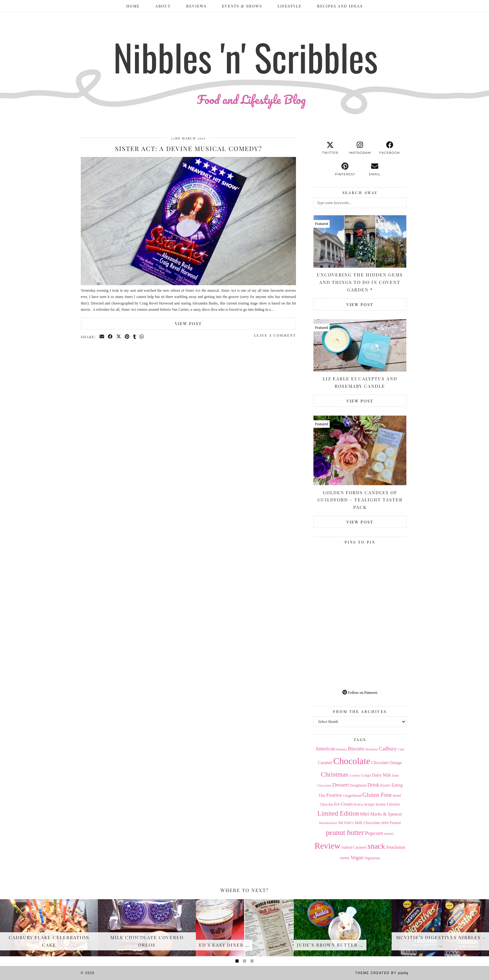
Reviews (196, 6)
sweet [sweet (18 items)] (345, 858)
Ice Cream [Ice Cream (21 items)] (343, 804)
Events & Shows (242, 6)
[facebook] (390, 148)
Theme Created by (382, 973)
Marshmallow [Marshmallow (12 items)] (328, 823)
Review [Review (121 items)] (327, 846)
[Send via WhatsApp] (142, 337)
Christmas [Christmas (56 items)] (335, 774)
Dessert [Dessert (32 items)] (341, 785)
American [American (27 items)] (325, 749)
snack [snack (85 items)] (376, 846)
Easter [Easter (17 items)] (386, 785)
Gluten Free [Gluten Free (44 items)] (377, 795)
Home (133, 6)
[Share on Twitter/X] (119, 337)
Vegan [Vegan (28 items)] (357, 858)
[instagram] (360, 148)
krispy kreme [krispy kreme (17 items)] (375, 804)
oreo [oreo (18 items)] (385, 823)
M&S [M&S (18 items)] (365, 814)
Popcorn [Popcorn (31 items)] (374, 833)
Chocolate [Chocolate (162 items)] (352, 761)
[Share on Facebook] (111, 337)
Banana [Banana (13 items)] (341, 749)
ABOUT (163, 6)
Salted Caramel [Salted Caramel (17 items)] (354, 847)
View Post (188, 323)
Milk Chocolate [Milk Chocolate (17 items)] (368, 823)
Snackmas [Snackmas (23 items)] (396, 847)
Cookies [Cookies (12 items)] (355, 775)
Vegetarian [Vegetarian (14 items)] (372, 858)
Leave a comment (275, 335)
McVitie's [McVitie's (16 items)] (346, 823)
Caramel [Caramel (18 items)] (325, 763)
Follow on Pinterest (360, 693)
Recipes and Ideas (340, 6)
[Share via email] (102, 337)
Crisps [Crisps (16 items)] (366, 775)
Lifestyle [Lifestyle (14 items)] (393, 804)
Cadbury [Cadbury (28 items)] (388, 749)
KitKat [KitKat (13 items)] (358, 804)
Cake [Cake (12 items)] (401, 749)
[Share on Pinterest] (127, 337)
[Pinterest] (337, 570)
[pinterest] (345, 169)
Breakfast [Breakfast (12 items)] (372, 749)
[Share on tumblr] (135, 337)
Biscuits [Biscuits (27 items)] (356, 749)
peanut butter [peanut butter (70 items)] (345, 832)
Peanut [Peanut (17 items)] (395, 823)
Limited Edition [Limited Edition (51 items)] (338, 813)
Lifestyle (290, 6)
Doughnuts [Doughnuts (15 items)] (358, 785)
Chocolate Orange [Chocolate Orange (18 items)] (386, 763)
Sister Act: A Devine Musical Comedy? (189, 148)
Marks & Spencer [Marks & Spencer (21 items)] (387, 814)
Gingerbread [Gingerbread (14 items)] (352, 796)
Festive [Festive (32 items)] (334, 795)
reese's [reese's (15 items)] (389, 834)
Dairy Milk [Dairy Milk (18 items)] (382, 775)
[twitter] (330, 148)
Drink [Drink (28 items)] (373, 785)
